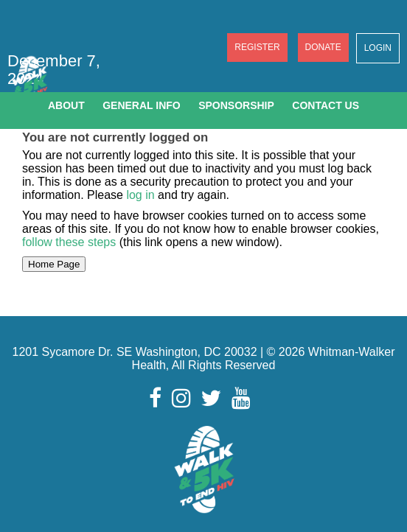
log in (140, 195)
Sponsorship (236, 105)
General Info (142, 105)
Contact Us (326, 105)
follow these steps (71, 242)
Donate (323, 47)
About (66, 105)
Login (378, 48)
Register (257, 47)
